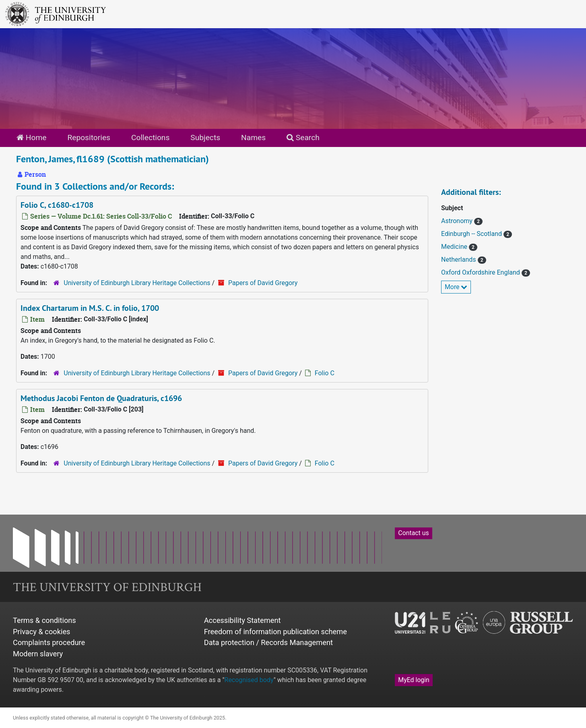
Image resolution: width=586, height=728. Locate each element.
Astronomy (458, 221)
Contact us (413, 533)
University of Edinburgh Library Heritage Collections (137, 283)
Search (303, 138)
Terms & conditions (44, 620)
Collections (150, 138)
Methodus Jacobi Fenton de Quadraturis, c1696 (101, 398)
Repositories (89, 138)
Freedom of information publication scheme (275, 632)
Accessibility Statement (242, 620)
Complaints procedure (49, 642)
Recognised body (249, 680)
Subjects (205, 138)
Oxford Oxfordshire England (481, 272)
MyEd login (414, 680)
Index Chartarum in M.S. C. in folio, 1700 (90, 308)
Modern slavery (38, 654)
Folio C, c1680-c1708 (57, 205)
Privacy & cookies (42, 632)
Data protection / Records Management (268, 642)
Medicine (455, 247)
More (456, 287)
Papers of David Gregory (263, 283)
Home (31, 138)
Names (253, 138)
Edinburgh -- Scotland (472, 234)
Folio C (325, 373)
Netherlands (459, 260)
